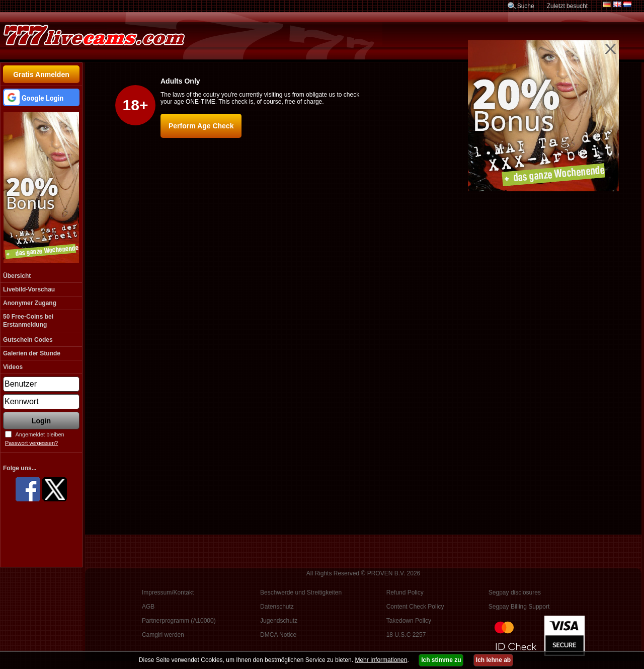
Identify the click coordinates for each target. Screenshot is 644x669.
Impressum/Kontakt (168, 592)
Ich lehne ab (493, 660)
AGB (148, 607)
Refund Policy (405, 592)
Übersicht (17, 276)
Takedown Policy (409, 621)
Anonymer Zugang (30, 303)
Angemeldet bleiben (39, 434)
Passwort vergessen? (31, 443)
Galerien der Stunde (32, 353)
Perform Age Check (201, 126)
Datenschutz (277, 607)
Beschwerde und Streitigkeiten (301, 592)
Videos (13, 367)
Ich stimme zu (441, 660)
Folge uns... (20, 468)
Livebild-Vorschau (29, 289)
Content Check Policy (415, 607)
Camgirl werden (163, 635)
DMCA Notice (278, 635)
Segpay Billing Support (519, 607)
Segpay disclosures (515, 592)
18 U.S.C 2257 (406, 635)
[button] (41, 97)
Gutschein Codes (28, 340)
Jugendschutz (279, 621)
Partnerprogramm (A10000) (179, 621)
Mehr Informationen (381, 660)
